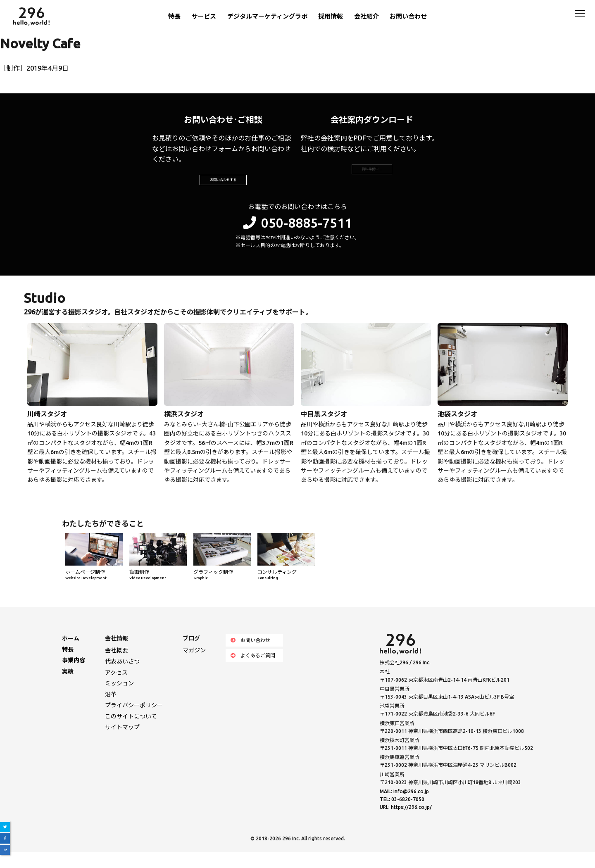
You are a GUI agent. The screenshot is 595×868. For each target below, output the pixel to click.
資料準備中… (372, 177)
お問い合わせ (408, 16)
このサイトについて (131, 732)
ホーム (71, 654)
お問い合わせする (223, 188)
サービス (204, 16)
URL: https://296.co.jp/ (406, 823)
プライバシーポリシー (134, 721)
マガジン (194, 666)
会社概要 (117, 666)
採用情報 (331, 16)
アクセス (116, 688)
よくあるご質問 (253, 671)
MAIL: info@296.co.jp (404, 807)
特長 (174, 16)
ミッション (119, 699)
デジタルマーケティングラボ (267, 16)
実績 (68, 687)
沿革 (111, 710)
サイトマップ (122, 743)
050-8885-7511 (297, 238)
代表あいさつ (122, 677)
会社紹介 (367, 16)
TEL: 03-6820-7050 (402, 815)
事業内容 (74, 676)
